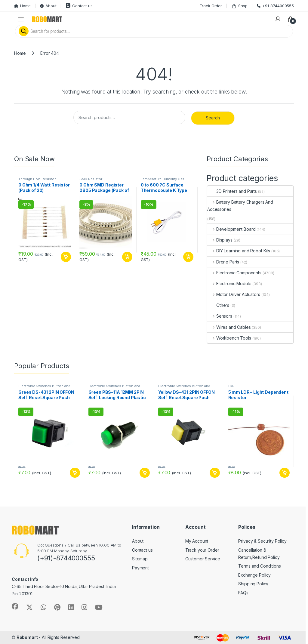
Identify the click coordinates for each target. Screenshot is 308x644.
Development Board (231, 229)
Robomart (27, 637)
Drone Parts (223, 262)
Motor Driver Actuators (234, 294)
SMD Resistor (91, 179)
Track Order (211, 6)
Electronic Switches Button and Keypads (44, 388)
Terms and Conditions (259, 566)
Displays (220, 240)
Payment (140, 568)
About (48, 6)
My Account (197, 541)
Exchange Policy (254, 575)
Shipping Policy (253, 584)
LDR (232, 386)
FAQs (243, 593)
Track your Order (202, 550)
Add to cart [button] (66, 257)
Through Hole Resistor (37, 179)
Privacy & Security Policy (262, 541)
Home (22, 6)
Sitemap (140, 559)
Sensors (220, 316)
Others (218, 305)
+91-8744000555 (275, 6)
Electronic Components (234, 273)
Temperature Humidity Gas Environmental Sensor (163, 181)
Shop (239, 6)
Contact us (79, 6)
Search (213, 118)
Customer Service (203, 559)
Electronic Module (229, 283)
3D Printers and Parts (232, 191)
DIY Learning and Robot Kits (239, 251)
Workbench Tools (229, 338)
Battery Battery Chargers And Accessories (240, 206)
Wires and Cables (229, 327)
